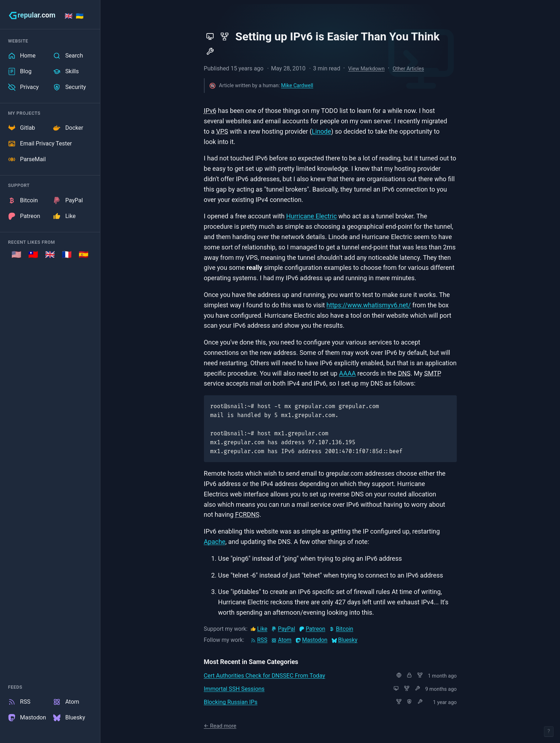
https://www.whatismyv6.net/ (369, 305)
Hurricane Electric (311, 216)
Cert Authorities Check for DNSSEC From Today (265, 676)
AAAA (347, 373)
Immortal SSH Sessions (234, 689)
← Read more (220, 726)
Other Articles (409, 69)
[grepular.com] (32, 15)
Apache (215, 542)
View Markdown (366, 69)
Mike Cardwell (297, 86)
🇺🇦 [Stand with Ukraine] (80, 16)
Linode (321, 131)
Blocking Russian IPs (231, 702)
